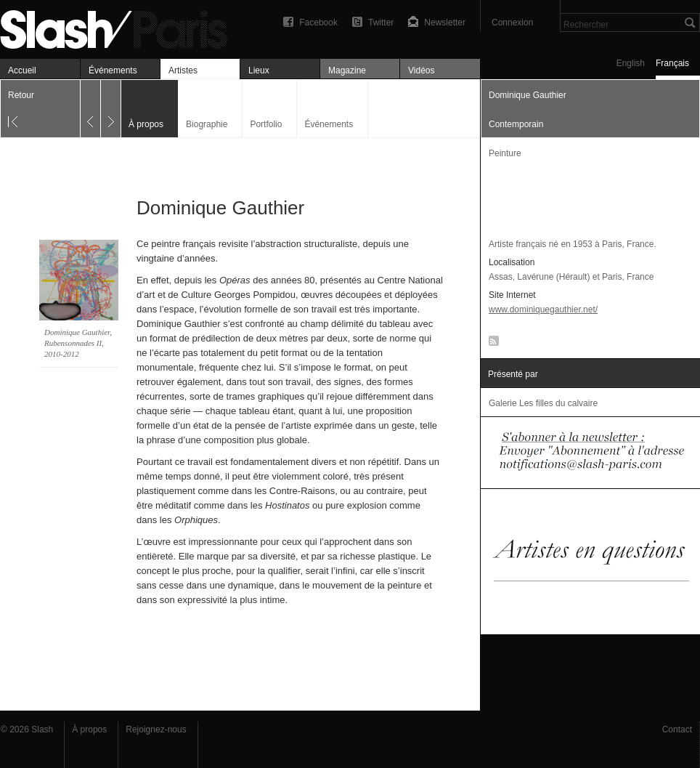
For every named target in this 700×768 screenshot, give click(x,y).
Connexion (512, 23)
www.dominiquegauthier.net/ (543, 310)
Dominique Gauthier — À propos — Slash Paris (120, 27)
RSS (491, 344)
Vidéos (421, 70)
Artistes (183, 70)
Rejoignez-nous (156, 729)
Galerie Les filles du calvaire (543, 403)
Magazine (347, 70)
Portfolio (266, 124)
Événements (113, 70)
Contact (677, 729)
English (631, 63)
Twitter (381, 23)
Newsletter (445, 23)
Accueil (22, 70)
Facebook (318, 23)
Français (672, 63)
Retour (21, 95)
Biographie (207, 124)
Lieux (259, 70)
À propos (89, 729)
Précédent (90, 109)
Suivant (111, 109)
